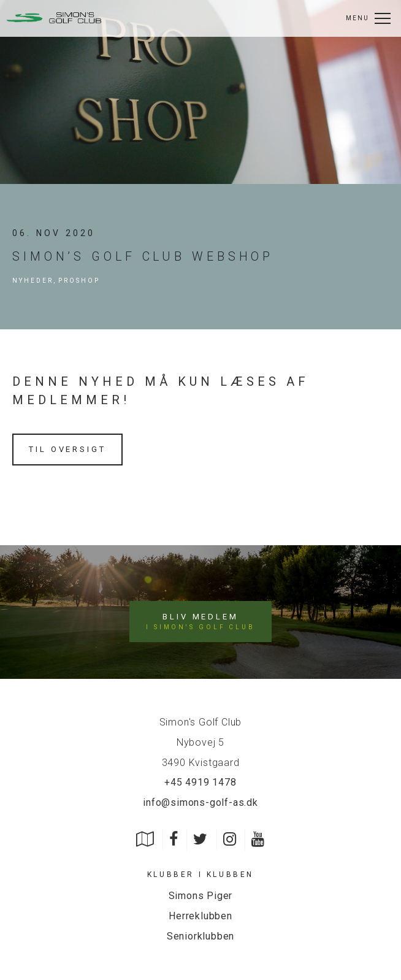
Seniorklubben (200, 936)
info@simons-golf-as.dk (200, 802)
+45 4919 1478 (200, 782)
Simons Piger (201, 896)
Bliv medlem (200, 622)
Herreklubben (200, 916)
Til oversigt (67, 449)
